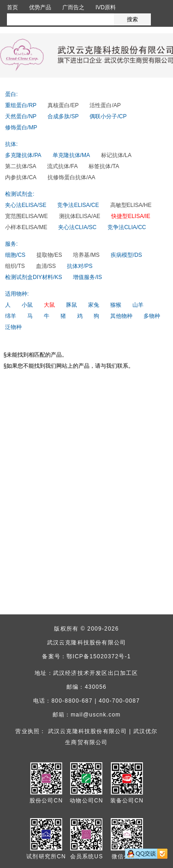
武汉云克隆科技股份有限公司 (87, 643)
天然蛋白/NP (21, 116)
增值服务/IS (87, 277)
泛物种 (13, 327)
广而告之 (73, 7)
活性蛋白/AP (105, 105)
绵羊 (11, 316)
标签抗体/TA (104, 166)
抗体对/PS (80, 266)
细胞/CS (15, 255)
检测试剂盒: (20, 194)
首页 (12, 7)
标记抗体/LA (116, 155)
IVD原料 (106, 7)
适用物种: (17, 294)
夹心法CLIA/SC (77, 227)
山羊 (138, 305)
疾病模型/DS (126, 255)
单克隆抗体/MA (71, 155)
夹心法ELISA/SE (26, 205)
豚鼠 (72, 305)
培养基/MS (86, 255)
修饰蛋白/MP (21, 127)
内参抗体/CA (21, 177)
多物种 (152, 316)
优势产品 (40, 7)
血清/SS (46, 266)
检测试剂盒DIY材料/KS (33, 277)
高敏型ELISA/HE (131, 205)
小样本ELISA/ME (26, 227)
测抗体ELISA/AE (80, 216)
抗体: (11, 144)
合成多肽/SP (63, 116)
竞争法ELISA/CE (78, 205)
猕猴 (116, 305)
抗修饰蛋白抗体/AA (71, 177)
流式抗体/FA (62, 166)
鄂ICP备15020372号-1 (98, 656)
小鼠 (27, 305)
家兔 (94, 305)
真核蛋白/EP (63, 105)
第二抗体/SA (21, 166)
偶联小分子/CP (108, 116)
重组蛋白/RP (21, 105)
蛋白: (11, 94)
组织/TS (15, 266)
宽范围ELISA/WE (27, 216)
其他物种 (121, 316)
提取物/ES (49, 255)
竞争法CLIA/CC (127, 227)
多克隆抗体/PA (23, 155)
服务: (11, 244)
